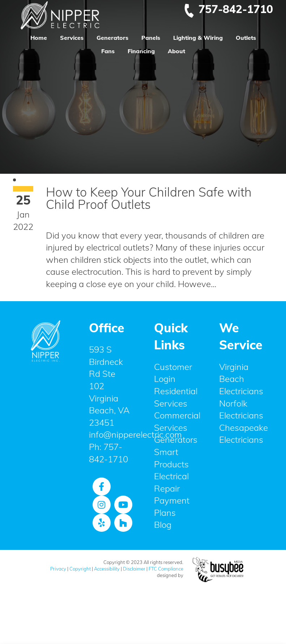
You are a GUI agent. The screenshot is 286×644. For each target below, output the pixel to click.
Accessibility (107, 569)
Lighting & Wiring (198, 38)
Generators (112, 38)
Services (72, 38)
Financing (141, 51)
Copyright (80, 569)
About (176, 51)
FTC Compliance (166, 569)
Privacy (58, 569)
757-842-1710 (228, 9)
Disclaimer (134, 569)
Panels (151, 38)
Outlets (246, 38)
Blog (163, 525)
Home (39, 38)
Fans (108, 51)
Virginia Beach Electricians (241, 379)
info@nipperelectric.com (135, 434)
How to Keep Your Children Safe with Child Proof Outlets (149, 198)
